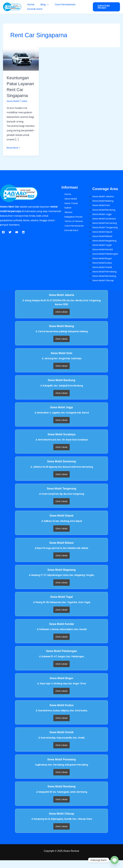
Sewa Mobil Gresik (103, 274)
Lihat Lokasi (62, 320)
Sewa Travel (69, 209)
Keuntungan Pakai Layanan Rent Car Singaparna (21, 90)
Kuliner (66, 214)
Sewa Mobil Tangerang (106, 234)
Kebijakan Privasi (71, 223)
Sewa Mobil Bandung (105, 216)
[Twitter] (10, 238)
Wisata (66, 218)
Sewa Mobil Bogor (103, 265)
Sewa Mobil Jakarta (104, 202)
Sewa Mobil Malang (104, 207)
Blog (43, 4)
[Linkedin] (23, 238)
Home (30, 4)
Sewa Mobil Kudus (103, 270)
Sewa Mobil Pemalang (105, 279)
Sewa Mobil (13, 107)
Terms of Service (72, 227)
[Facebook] (3, 238)
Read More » (14, 153)
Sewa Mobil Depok (103, 238)
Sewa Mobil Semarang (106, 229)
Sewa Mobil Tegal (103, 252)
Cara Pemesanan (62, 4)
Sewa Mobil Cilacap (104, 288)
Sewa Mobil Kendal (103, 257)
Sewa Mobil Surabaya (105, 225)
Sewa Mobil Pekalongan (106, 261)
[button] (45, 4)
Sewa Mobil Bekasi (103, 243)
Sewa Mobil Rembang (105, 284)
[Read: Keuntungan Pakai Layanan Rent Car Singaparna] (21, 59)
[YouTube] (17, 238)
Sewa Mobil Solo (102, 211)
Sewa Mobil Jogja (103, 220)
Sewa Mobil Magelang (105, 247)
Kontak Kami (34, 9)
